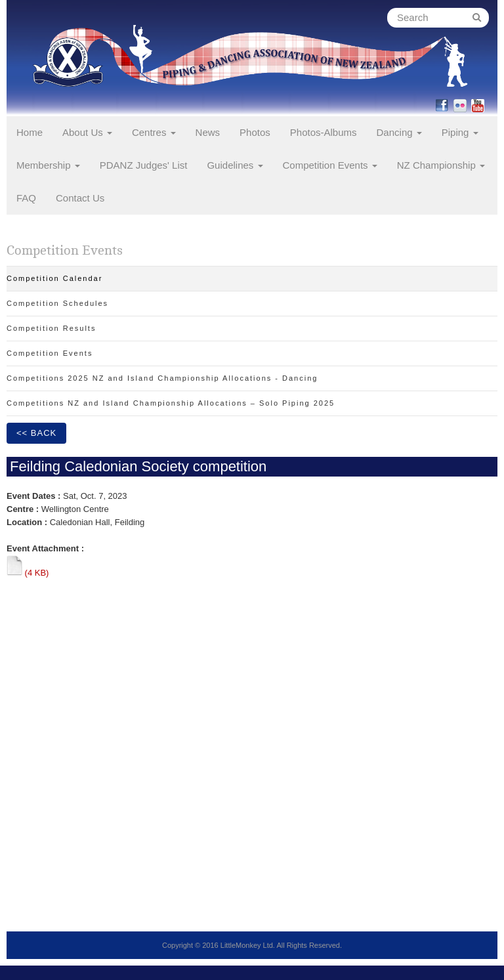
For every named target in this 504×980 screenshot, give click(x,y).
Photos (255, 132)
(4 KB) (28, 573)
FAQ (26, 198)
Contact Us (80, 198)
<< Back (36, 433)
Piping (460, 132)
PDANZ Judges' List (144, 165)
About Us (87, 132)
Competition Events (330, 165)
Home (30, 132)
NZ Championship (441, 165)
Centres (154, 132)
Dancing (399, 132)
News (208, 132)
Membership (48, 165)
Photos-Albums (324, 132)
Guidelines (235, 165)
